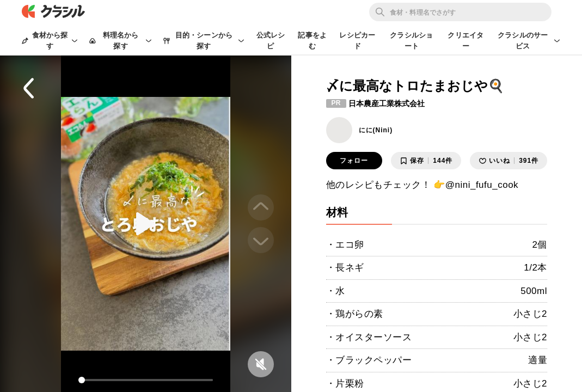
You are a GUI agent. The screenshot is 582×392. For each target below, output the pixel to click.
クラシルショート (411, 41)
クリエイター (465, 41)
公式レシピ (271, 41)
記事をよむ (312, 41)
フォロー (354, 161)
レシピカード (357, 41)
